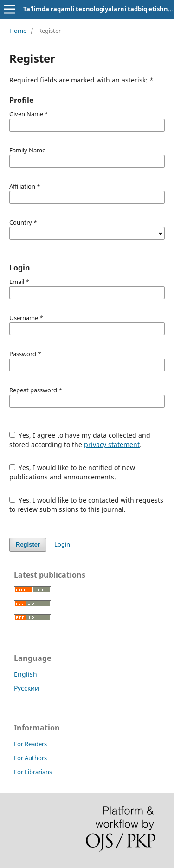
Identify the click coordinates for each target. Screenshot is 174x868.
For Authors (30, 758)
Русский (26, 688)
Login (62, 544)
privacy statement (112, 444)
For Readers (30, 744)
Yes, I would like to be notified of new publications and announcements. (72, 472)
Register (28, 544)
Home (18, 31)
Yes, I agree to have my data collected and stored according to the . (80, 440)
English (26, 674)
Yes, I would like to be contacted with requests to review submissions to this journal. (87, 505)
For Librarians (33, 772)
